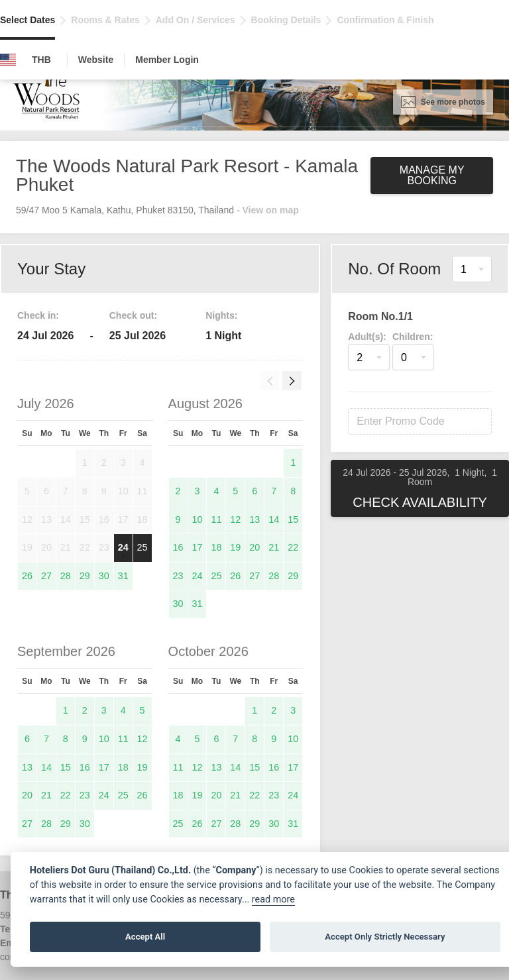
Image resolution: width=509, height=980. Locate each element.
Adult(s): (367, 337)
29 (85, 576)
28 (66, 576)
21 (274, 547)
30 (104, 576)
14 (274, 519)
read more (273, 899)
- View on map (268, 210)
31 (123, 576)
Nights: (221, 315)
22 (293, 547)
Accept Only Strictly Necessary (385, 937)
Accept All (145, 937)
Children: (413, 337)
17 (197, 547)
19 (235, 547)
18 (216, 547)
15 (293, 519)
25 (142, 547)
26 (27, 576)
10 (197, 519)
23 (178, 576)
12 (235, 519)
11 (216, 519)
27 (46, 576)
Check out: (133, 315)
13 (254, 519)
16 (178, 547)
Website (96, 60)
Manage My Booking (432, 175)
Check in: (38, 315)
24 (123, 547)
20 (254, 547)
